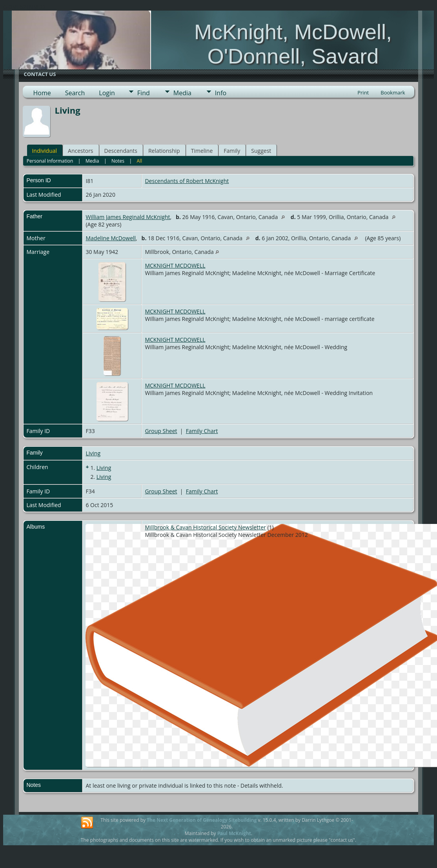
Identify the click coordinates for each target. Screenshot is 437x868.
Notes (118, 161)
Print (363, 92)
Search (75, 93)
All (140, 161)
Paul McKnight (234, 833)
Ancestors (80, 151)
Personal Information (50, 161)
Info (221, 93)
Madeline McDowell (111, 238)
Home (42, 93)
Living (93, 453)
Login (107, 93)
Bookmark (393, 92)
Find (144, 93)
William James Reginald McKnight (128, 217)
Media (182, 93)
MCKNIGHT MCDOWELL (175, 265)
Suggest (261, 151)
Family (232, 151)
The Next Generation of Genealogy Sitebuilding (202, 820)
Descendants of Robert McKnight (187, 181)
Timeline (202, 151)
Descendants (121, 151)
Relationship (164, 151)
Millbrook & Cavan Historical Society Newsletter (205, 527)
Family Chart (202, 431)
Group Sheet (161, 431)
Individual (44, 151)
